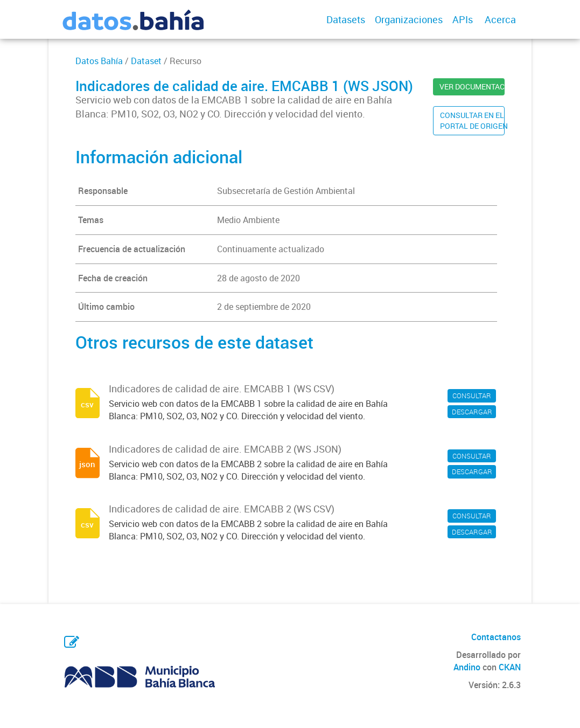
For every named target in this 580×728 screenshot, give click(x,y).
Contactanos (496, 637)
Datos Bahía (99, 61)
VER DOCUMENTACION (472, 86)
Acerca (500, 19)
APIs (463, 19)
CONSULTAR (472, 396)
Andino (467, 667)
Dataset (146, 61)
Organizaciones (409, 19)
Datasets (346, 19)
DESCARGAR (472, 412)
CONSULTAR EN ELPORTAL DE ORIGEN (472, 120)
